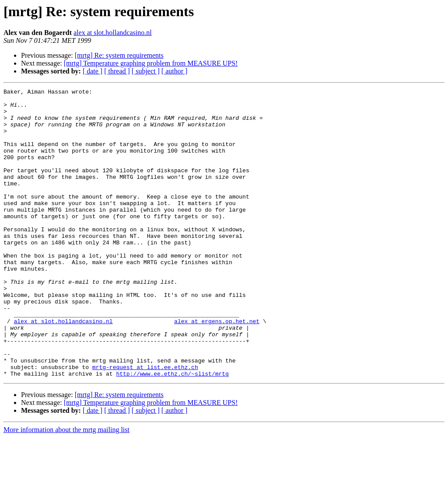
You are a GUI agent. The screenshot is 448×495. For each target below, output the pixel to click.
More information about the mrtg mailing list (66, 487)
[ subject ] (146, 71)
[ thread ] (117, 71)
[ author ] (175, 71)
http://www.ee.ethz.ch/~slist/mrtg (172, 431)
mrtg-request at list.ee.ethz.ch (145, 423)
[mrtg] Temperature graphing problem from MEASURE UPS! (151, 63)
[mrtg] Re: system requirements (119, 55)
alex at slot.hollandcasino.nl (113, 33)
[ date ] (93, 71)
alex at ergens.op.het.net (217, 368)
